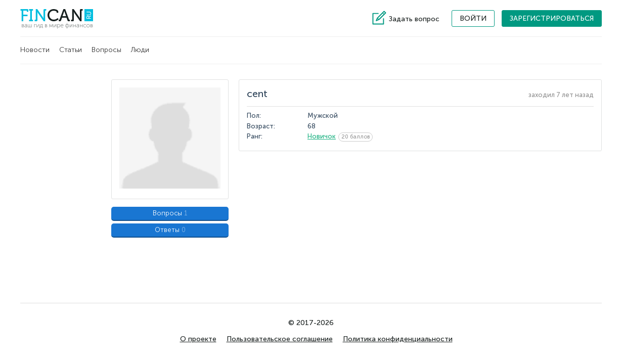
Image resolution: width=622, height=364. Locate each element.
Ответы (170, 230)
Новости (35, 50)
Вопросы (106, 50)
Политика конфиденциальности (398, 339)
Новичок (322, 136)
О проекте (198, 339)
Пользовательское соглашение (280, 339)
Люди (140, 50)
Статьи (71, 50)
